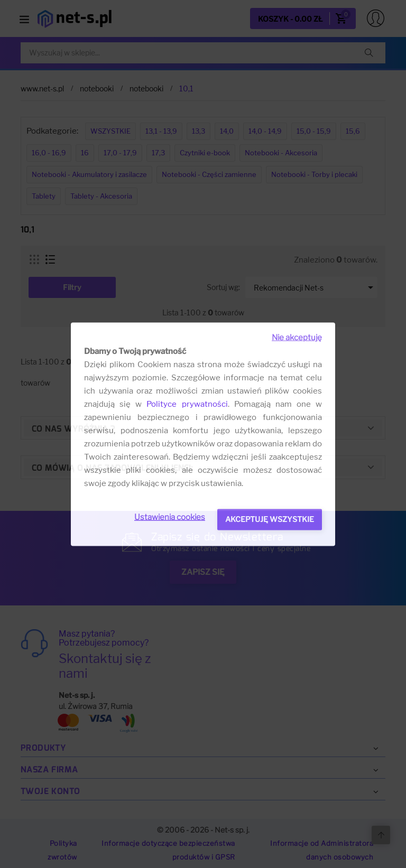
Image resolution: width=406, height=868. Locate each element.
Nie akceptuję (297, 337)
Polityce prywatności (187, 404)
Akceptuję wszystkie (270, 519)
